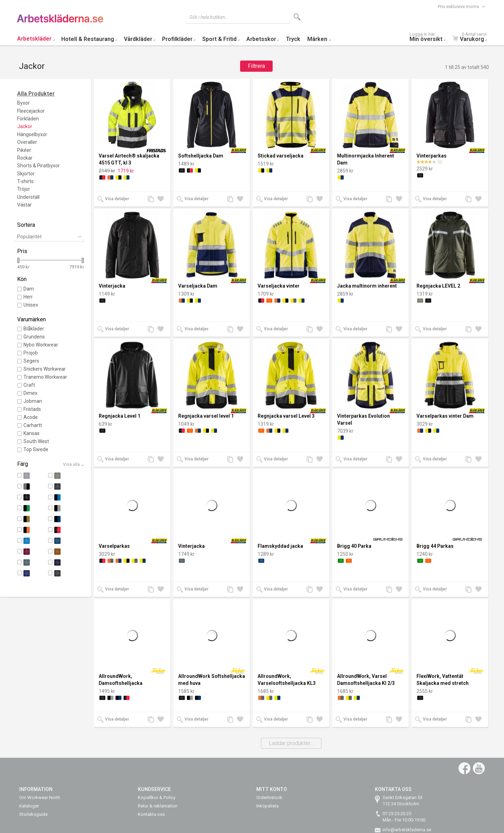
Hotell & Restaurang (88, 39)
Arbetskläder (34, 39)
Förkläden (28, 119)
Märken (317, 39)
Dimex (30, 393)
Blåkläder (34, 329)
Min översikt (429, 38)
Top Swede (36, 449)
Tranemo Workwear (45, 377)
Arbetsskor (261, 39)
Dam (29, 289)
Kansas (31, 433)
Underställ (28, 197)
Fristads (32, 409)
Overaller (27, 142)
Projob (31, 353)
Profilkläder (177, 39)
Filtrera (256, 66)
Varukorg (471, 38)
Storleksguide (33, 814)
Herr (28, 297)
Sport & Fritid (219, 39)
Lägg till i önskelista (162, 200)
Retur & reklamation (158, 806)
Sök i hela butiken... (209, 17)
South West (36, 441)
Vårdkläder (138, 39)
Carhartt (33, 425)
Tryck (293, 39)
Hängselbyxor (32, 134)
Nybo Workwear (41, 345)
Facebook (464, 768)
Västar (24, 205)
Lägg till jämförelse (153, 200)
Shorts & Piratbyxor (38, 166)
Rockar (25, 158)
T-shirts (25, 181)
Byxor (23, 103)
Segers (31, 361)
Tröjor (24, 189)
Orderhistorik (269, 797)
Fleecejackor (31, 111)
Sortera (26, 225)
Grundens (34, 337)
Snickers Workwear (45, 369)
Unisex (31, 305)
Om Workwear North (40, 797)
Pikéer (24, 150)
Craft (29, 385)
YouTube (479, 768)
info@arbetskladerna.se (407, 830)
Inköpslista (267, 806)
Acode (31, 417)
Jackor (25, 126)
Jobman (33, 401)
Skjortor (26, 174)
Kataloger (29, 806)
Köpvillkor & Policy (157, 797)
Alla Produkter (36, 94)
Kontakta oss (151, 814)
